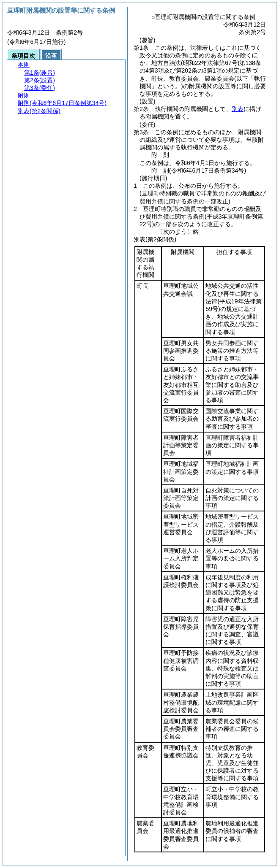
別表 (238, 109)
